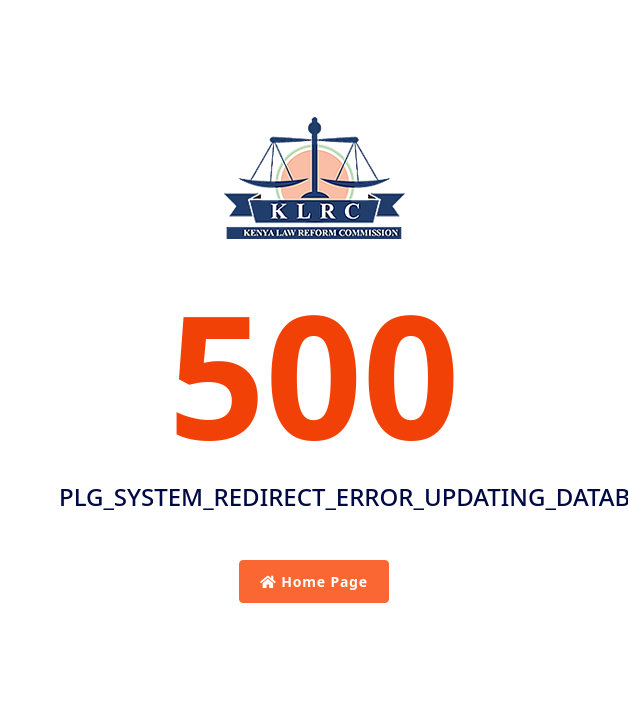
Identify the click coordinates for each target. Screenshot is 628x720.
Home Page (314, 581)
